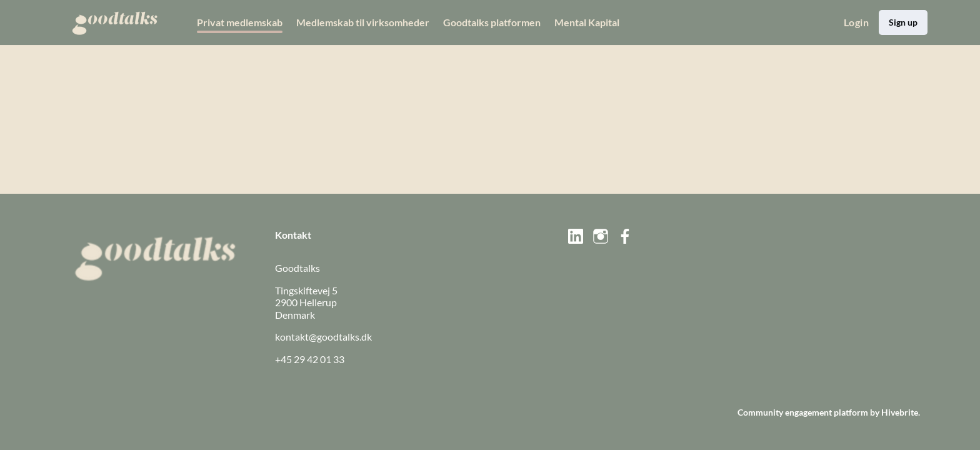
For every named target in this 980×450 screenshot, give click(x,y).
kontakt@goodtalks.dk (323, 337)
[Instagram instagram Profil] (601, 236)
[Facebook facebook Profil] (626, 236)
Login (856, 22)
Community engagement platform (803, 412)
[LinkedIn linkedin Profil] (576, 236)
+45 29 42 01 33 (310, 359)
